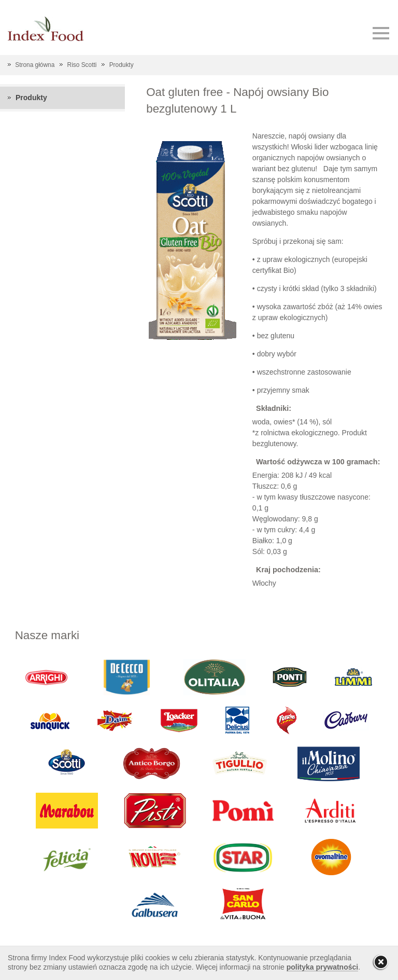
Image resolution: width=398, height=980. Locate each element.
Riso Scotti (82, 65)
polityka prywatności (322, 967)
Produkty (122, 65)
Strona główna (35, 65)
